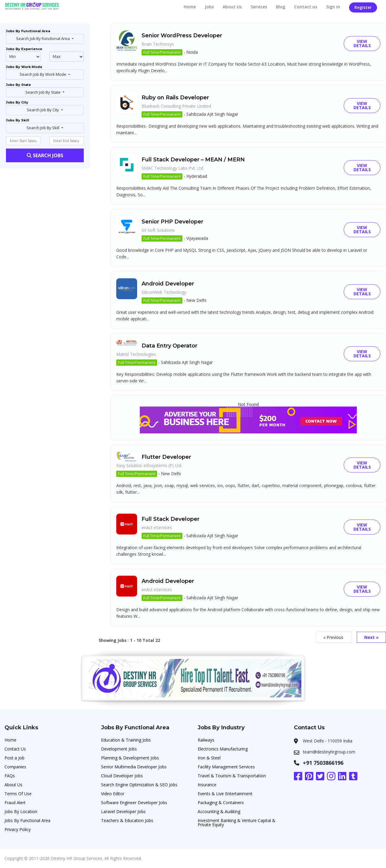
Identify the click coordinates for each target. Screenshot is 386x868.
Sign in (333, 7)
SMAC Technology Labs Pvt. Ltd (172, 168)
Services (259, 7)
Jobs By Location (21, 811)
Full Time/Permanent (162, 52)
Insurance (207, 785)
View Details (362, 43)
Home (190, 7)
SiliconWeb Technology (164, 292)
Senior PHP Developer (172, 222)
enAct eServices (157, 528)
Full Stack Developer (170, 519)
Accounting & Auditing (219, 811)
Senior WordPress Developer (182, 35)
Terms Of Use (18, 794)
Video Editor (113, 794)
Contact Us (15, 749)
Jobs (209, 7)
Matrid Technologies (136, 354)
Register (363, 7)
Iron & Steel (209, 758)
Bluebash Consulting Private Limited (176, 106)
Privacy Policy (18, 829)
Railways (206, 740)
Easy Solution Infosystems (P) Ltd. (149, 465)
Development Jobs (119, 749)
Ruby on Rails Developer (175, 98)
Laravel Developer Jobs (123, 811)
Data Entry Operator (169, 346)
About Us (232, 7)
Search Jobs (45, 155)
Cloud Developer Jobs (122, 776)
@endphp (67, 57)
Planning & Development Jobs (130, 758)
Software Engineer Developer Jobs (134, 803)
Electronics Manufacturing (223, 749)
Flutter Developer (166, 457)
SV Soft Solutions (158, 230)
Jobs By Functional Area (27, 820)
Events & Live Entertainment (225, 794)
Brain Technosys (158, 44)
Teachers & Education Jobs (127, 820)
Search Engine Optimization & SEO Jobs (139, 785)
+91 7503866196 (323, 763)
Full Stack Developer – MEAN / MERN (193, 160)
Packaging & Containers (221, 803)
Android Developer (168, 284)
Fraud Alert (15, 803)
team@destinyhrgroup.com (329, 752)
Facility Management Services (226, 767)
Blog (281, 7)
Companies (15, 767)
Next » (371, 637)
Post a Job (14, 758)
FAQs (10, 776)
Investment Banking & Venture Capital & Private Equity (237, 823)
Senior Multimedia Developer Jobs (134, 767)
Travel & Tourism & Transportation (232, 776)
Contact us (306, 7)
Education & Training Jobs (126, 740)
